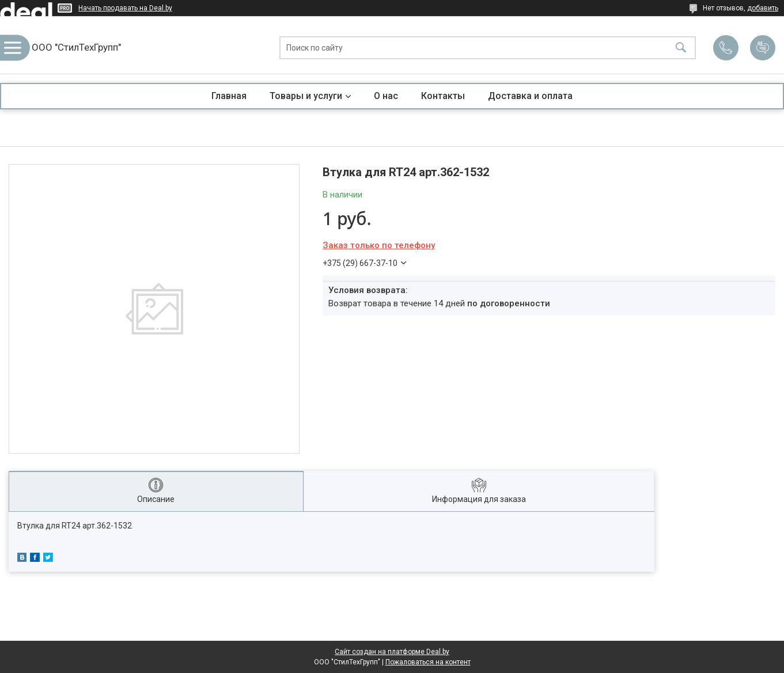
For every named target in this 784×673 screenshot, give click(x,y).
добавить (763, 8)
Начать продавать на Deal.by (125, 8)
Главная (229, 96)
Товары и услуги (306, 96)
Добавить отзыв (763, 48)
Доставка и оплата (530, 96)
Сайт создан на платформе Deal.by (392, 652)
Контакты (443, 96)
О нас (386, 96)
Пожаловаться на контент (428, 662)
